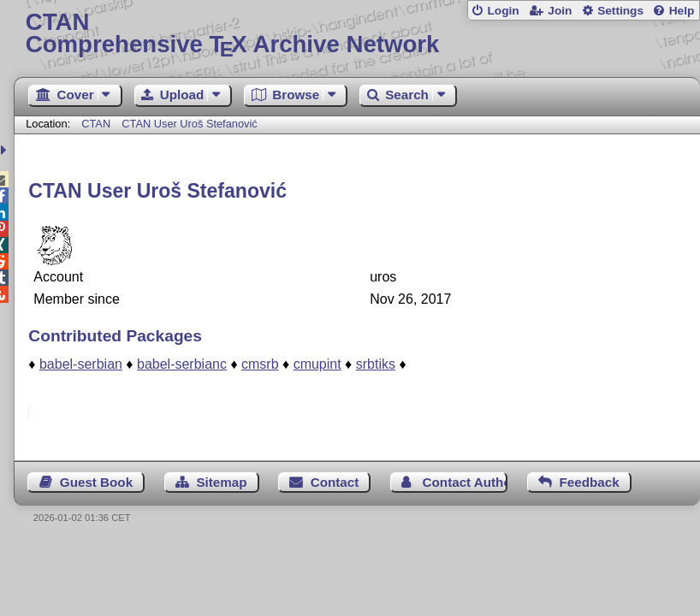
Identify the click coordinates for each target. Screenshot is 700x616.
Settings (620, 11)
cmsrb (260, 364)
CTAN (96, 124)
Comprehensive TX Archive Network (357, 34)
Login (503, 11)
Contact (335, 482)
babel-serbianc (182, 364)
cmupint (317, 364)
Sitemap (221, 482)
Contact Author (466, 482)
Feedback (590, 482)
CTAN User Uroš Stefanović (189, 124)
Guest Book (96, 482)
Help (682, 11)
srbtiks (376, 364)
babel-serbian (81, 364)
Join (560, 11)
